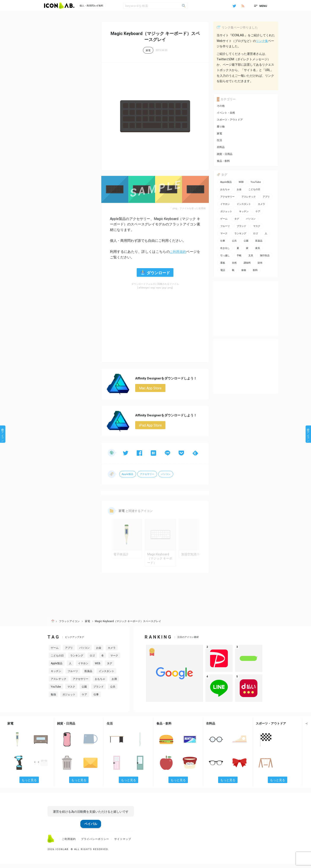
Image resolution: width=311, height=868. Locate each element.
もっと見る (29, 784)
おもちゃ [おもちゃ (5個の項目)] (225, 189)
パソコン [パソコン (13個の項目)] (251, 219)
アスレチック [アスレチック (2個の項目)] (249, 197)
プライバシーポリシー (95, 843)
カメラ (112, 652)
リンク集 (262, 41)
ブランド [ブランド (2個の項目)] (241, 226)
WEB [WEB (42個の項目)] (241, 182)
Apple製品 (128, 475)
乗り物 (221, 127)
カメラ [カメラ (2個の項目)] (261, 204)
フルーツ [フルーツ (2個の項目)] (225, 226)
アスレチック (59, 683)
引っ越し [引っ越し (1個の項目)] (225, 256)
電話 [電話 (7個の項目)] (223, 270)
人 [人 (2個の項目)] (266, 233)
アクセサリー (148, 475)
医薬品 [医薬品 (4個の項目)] (259, 241)
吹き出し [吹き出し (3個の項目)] (225, 248)
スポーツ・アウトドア (230, 120)
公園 (84, 691)
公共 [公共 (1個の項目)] (234, 241)
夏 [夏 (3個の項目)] (238, 248)
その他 (221, 106)
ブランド (98, 691)
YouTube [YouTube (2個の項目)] (256, 182)
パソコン (166, 475)
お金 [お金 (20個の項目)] (239, 189)
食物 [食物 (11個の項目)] (244, 270)
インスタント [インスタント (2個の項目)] (244, 204)
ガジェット (69, 699)
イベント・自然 (226, 113)
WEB (98, 668)
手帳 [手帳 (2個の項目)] (239, 256)
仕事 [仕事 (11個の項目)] (223, 241)
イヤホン (83, 668)
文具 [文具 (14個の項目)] (251, 256)
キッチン (56, 675)
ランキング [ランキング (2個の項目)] (240, 233)
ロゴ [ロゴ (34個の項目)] (255, 233)
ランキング (77, 660)
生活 (219, 140)
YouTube (56, 691)
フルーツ (73, 675)
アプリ (69, 652)
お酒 (114, 683)
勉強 (53, 699)
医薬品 (88, 675)
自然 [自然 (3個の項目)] (234, 263)
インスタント (106, 675)
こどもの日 (57, 660)
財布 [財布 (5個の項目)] (260, 263)
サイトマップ (123, 843)
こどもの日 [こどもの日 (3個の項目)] (254, 189)
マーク (114, 660)
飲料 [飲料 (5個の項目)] (255, 270)
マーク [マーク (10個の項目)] (224, 233)
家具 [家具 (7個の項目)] (258, 248)
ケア (84, 699)
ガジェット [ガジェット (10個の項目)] (226, 211)
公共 (113, 691)
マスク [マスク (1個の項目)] (257, 226)
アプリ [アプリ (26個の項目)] (266, 197)
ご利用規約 (178, 252)
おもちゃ (100, 683)
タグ (109, 668)
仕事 (96, 699)
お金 (99, 652)
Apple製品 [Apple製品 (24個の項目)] (226, 182)
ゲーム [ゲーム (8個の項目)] (224, 219)
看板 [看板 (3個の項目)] (223, 263)
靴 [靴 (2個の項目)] (233, 270)
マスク (71, 691)
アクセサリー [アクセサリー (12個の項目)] (227, 197)
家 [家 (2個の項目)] (247, 248)
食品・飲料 (223, 161)
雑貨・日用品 (225, 154)
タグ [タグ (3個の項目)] (237, 219)
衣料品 (221, 147)
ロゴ (92, 660)
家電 (148, 50)
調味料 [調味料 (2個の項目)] (247, 263)
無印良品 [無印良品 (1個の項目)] (265, 256)
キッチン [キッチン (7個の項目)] (244, 211)
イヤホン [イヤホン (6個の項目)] (225, 204)
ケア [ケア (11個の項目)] (258, 211)
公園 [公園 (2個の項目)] (246, 241)
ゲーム (55, 652)
